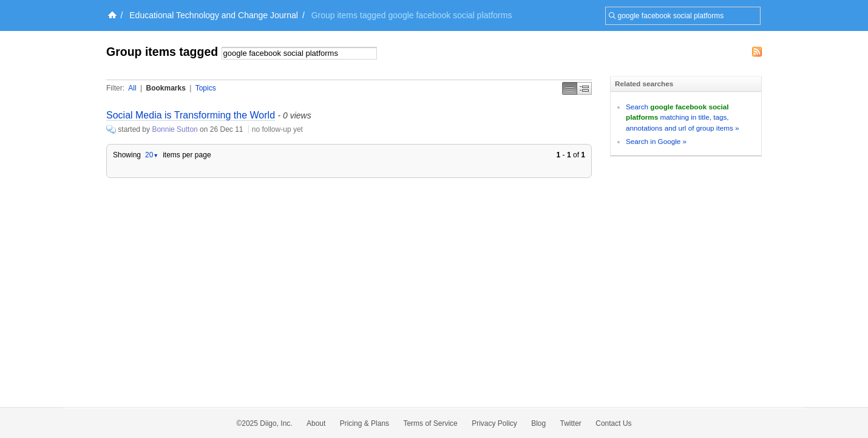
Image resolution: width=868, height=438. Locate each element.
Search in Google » (656, 141)
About (316, 423)
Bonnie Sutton (175, 129)
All (132, 88)
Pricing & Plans (364, 423)
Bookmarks (165, 88)
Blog (538, 423)
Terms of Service (430, 423)
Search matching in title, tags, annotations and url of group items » (682, 117)
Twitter (571, 423)
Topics (206, 88)
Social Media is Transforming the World (191, 115)
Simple (570, 88)
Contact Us (613, 423)
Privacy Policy (494, 423)
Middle (585, 88)
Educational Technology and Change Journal (214, 15)
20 (152, 155)
